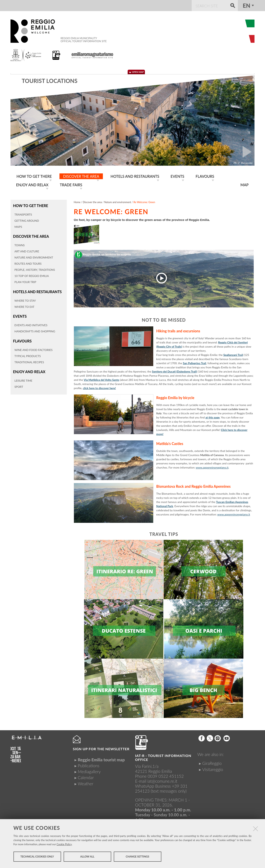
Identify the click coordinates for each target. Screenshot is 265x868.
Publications (89, 765)
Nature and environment (118, 201)
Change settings (137, 858)
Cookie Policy (64, 845)
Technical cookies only (37, 858)
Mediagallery (89, 771)
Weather (86, 783)
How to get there (30, 205)
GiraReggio (212, 762)
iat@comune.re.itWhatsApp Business (156, 783)
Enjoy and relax (29, 369)
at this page (213, 417)
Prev (16, 152)
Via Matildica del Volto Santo (101, 379)
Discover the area (30, 235)
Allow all (87, 858)
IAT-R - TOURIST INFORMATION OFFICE (163, 757)
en (247, 6)
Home (77, 201)
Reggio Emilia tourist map (101, 759)
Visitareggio (213, 769)
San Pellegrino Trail (194, 362)
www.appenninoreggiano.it (212, 467)
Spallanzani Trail (233, 354)
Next (249, 152)
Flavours (22, 339)
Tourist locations (49, 81)
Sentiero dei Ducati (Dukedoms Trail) (175, 371)
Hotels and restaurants (36, 290)
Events (20, 314)
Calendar (86, 777)
